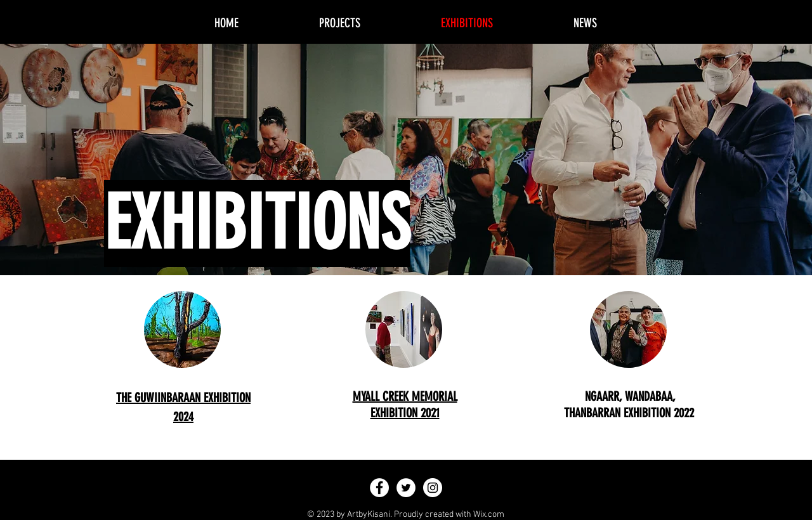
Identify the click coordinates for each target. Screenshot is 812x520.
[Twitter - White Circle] (406, 488)
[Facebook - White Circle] (379, 488)
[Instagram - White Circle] (433, 488)
